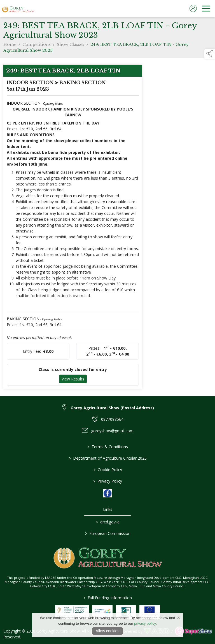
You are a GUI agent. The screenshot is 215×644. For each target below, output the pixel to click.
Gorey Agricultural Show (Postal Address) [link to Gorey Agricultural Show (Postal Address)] (112, 408)
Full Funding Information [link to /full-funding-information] (108, 598)
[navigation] (206, 8)
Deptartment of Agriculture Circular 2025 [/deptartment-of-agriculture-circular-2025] (107, 458)
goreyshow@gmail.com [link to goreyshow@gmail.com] (112, 431)
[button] (210, 54)
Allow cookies (108, 631)
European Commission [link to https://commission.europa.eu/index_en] (107, 533)
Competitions (37, 46)
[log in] (193, 8)
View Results (73, 380)
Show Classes (71, 46)
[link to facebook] (107, 493)
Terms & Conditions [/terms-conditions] (108, 447)
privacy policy (145, 623)
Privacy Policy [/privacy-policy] (108, 481)
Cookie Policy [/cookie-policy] (107, 470)
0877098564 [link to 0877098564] (112, 419)
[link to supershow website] (193, 631)
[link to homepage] (18, 8)
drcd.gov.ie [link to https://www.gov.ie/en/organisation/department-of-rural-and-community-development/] (107, 522)
